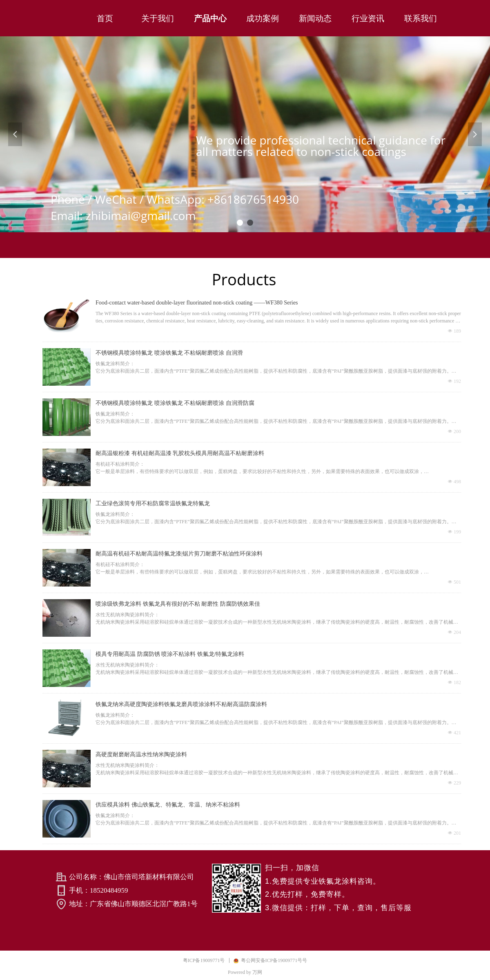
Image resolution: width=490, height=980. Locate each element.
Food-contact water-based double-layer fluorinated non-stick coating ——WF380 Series (197, 303)
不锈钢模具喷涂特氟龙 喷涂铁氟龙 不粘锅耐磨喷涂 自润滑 (169, 353)
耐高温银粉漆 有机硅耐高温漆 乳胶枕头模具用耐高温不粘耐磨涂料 (180, 453)
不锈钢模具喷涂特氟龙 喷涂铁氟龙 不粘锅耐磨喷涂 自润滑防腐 (175, 403)
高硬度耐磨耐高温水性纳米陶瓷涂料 (141, 754)
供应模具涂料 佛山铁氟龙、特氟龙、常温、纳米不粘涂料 (168, 805)
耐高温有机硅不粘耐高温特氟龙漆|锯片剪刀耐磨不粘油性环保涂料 (179, 554)
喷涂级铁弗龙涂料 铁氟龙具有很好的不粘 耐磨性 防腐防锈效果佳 (178, 604)
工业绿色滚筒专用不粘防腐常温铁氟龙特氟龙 (153, 503)
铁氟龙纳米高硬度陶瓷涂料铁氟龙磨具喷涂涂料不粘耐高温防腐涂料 (181, 704)
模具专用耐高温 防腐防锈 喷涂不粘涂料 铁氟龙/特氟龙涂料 (170, 654)
